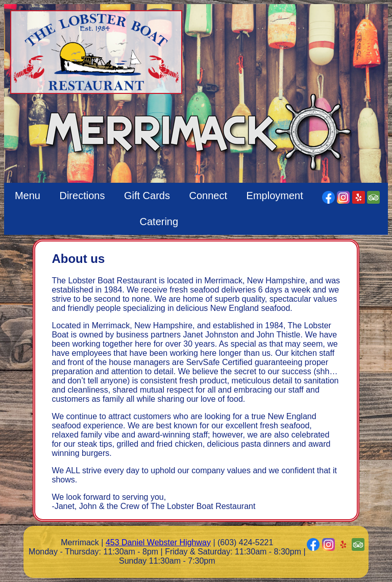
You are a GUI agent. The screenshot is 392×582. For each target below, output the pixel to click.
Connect (209, 196)
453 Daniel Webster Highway (158, 542)
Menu (28, 196)
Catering (159, 222)
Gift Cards (147, 196)
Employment (275, 196)
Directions (82, 196)
